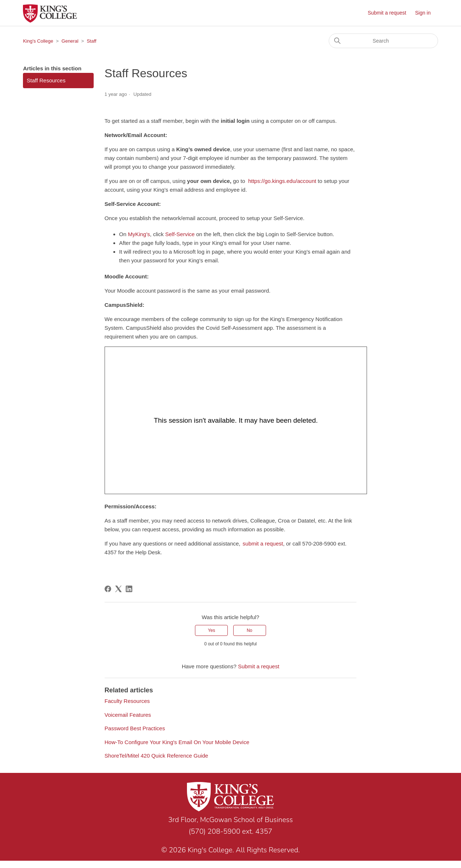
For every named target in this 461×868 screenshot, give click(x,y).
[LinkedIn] (129, 589)
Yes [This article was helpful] (212, 630)
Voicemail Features (128, 715)
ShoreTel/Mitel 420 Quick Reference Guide (156, 756)
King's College (38, 41)
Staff (92, 41)
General (70, 41)
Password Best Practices (135, 728)
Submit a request (387, 13)
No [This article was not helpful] (249, 630)
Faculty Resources (127, 701)
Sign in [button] (423, 13)
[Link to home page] (230, 798)
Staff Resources (46, 80)
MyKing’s (139, 234)
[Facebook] (108, 589)
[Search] (383, 41)
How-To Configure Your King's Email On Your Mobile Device (177, 742)
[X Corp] (118, 589)
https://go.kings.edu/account (282, 181)
